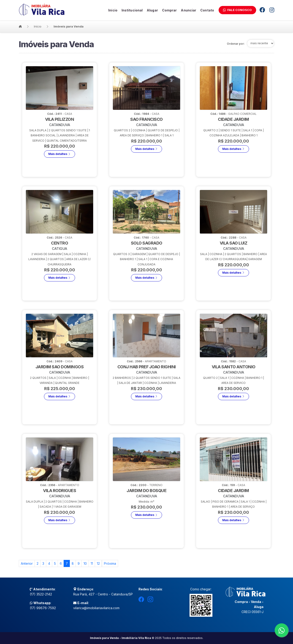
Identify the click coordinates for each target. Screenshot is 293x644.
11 (92, 563)
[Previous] (27, 563)
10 (85, 563)
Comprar (170, 10)
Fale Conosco (237, 10)
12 (98, 563)
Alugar (152, 10)
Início (113, 10)
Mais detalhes (60, 161)
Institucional (132, 10)
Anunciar (189, 10)
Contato (207, 10)
